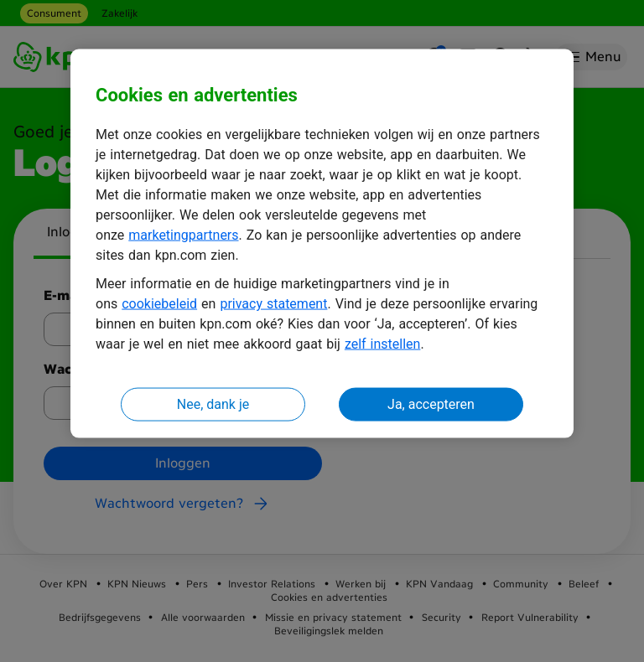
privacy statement (273, 304)
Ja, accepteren (431, 404)
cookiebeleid (159, 304)
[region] (322, 243)
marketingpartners (183, 235)
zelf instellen (383, 344)
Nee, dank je (213, 404)
